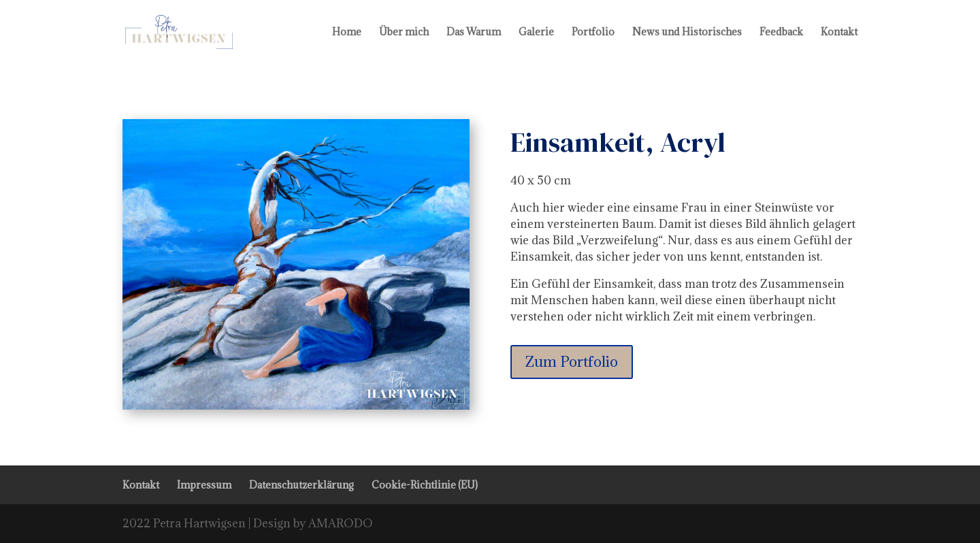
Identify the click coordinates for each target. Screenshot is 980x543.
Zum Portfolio (572, 362)
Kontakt (839, 33)
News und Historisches (687, 33)
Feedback (781, 33)
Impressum (204, 485)
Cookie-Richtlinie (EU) (425, 485)
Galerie (536, 33)
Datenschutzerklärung (301, 485)
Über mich (404, 33)
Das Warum (474, 33)
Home (347, 33)
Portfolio (593, 33)
